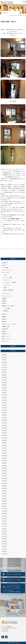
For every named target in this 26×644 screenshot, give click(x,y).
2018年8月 (4, 488)
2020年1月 (4, 453)
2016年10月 (5, 544)
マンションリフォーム (7, 296)
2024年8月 (4, 388)
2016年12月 (5, 539)
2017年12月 (5, 509)
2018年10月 (5, 483)
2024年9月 (4, 385)
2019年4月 (4, 468)
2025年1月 (4, 380)
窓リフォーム (5, 341)
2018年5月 (4, 496)
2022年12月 (5, 408)
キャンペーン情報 (8, 277)
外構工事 (4, 319)
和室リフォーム (6, 314)
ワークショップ (7, 285)
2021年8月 (4, 425)
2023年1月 (4, 405)
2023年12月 (5, 395)
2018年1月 (4, 506)
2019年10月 (5, 461)
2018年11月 (5, 481)
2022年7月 (4, 415)
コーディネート (7, 280)
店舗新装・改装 (6, 327)
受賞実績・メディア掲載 (8, 306)
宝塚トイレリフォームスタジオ (9, 324)
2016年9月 (4, 546)
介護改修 (4, 298)
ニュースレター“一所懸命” (10, 283)
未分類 (5, 288)
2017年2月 (4, 534)
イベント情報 (5, 268)
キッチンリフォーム (7, 270)
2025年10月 (5, 367)
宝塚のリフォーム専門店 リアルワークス (11, 185)
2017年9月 (4, 516)
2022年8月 (4, 413)
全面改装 (4, 301)
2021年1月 (4, 433)
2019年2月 (4, 473)
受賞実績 (6, 311)
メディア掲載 (7, 308)
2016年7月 (4, 551)
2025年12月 (5, 362)
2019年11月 (5, 458)
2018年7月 (4, 491)
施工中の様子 (5, 329)
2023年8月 (4, 400)
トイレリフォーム (6, 294)
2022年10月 (5, 410)
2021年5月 (4, 428)
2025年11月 (5, 365)
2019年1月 (4, 476)
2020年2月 (4, 451)
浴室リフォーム (6, 336)
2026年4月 (4, 355)
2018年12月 (5, 478)
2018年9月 (4, 486)
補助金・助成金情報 (8, 290)
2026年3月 (4, 357)
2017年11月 (5, 511)
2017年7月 (4, 521)
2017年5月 (4, 526)
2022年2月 (4, 418)
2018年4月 (4, 498)
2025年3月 (4, 377)
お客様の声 (5, 263)
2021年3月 (4, 430)
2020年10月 (5, 438)
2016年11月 (5, 541)
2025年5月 (4, 375)
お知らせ (4, 265)
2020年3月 (4, 448)
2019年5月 (4, 466)
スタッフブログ (6, 273)
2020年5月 (4, 443)
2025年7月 (4, 372)
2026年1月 (4, 360)
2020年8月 (4, 440)
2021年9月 (4, 423)
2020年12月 (5, 435)
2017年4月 (4, 529)
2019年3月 (4, 471)
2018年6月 (4, 493)
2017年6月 (4, 524)
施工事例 (4, 331)
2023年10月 (5, 398)
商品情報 (4, 317)
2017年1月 (4, 536)
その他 (5, 275)
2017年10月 (5, 514)
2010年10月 (5, 554)
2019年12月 (5, 456)
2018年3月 (4, 501)
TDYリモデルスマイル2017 (6, 249)
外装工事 (4, 322)
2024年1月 (4, 393)
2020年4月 (4, 446)
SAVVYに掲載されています (20, 249)
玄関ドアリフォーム (7, 339)
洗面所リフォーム (6, 334)
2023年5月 (4, 403)
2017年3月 (4, 531)
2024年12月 (5, 382)
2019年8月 (4, 463)
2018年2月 (4, 504)
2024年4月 (4, 390)
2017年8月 (4, 519)
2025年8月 (4, 370)
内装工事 (4, 303)
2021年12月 (5, 420)
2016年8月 (4, 549)
